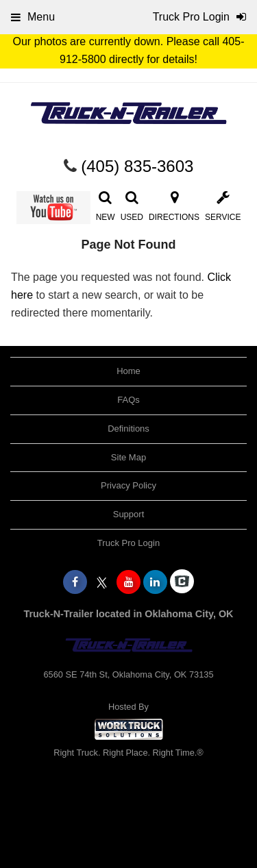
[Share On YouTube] (128, 582)
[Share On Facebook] (75, 582)
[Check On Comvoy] (182, 582)
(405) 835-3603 (137, 166)
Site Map (128, 457)
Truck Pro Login (128, 543)
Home (128, 371)
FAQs (128, 400)
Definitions (128, 429)
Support (129, 514)
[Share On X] (102, 582)
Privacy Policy (128, 485)
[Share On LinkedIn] (155, 582)
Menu (33, 17)
